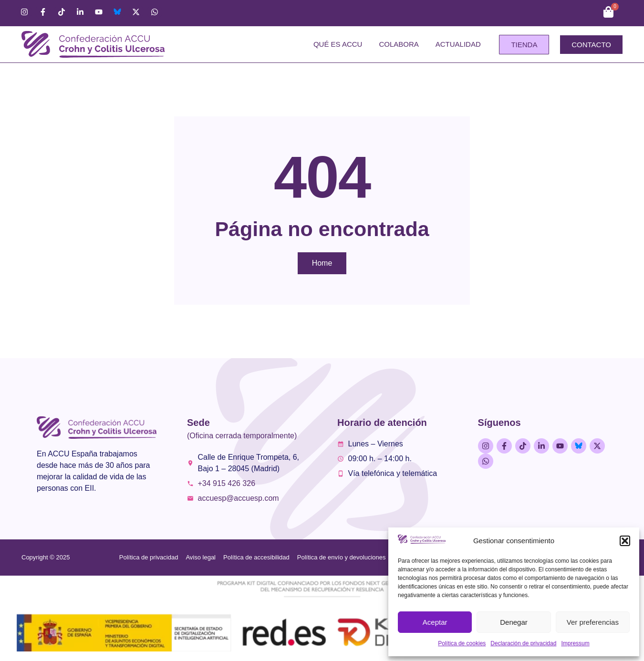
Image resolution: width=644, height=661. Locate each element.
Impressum (575, 643)
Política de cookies (462, 643)
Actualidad (458, 44)
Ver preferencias (593, 622)
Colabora (399, 44)
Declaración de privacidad (523, 643)
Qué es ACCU (338, 44)
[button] (625, 541)
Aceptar (435, 622)
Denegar (514, 622)
